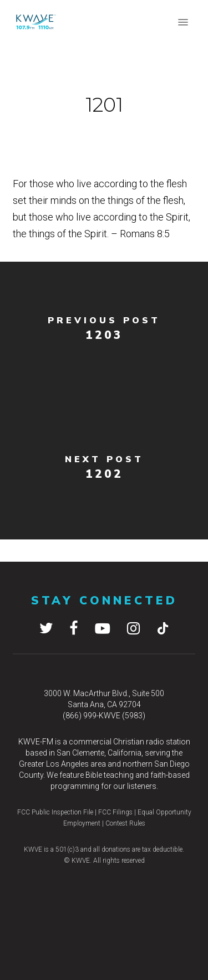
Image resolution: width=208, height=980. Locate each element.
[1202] (104, 470)
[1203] (104, 331)
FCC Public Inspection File (55, 812)
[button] (183, 22)
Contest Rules (125, 823)
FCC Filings (115, 812)
